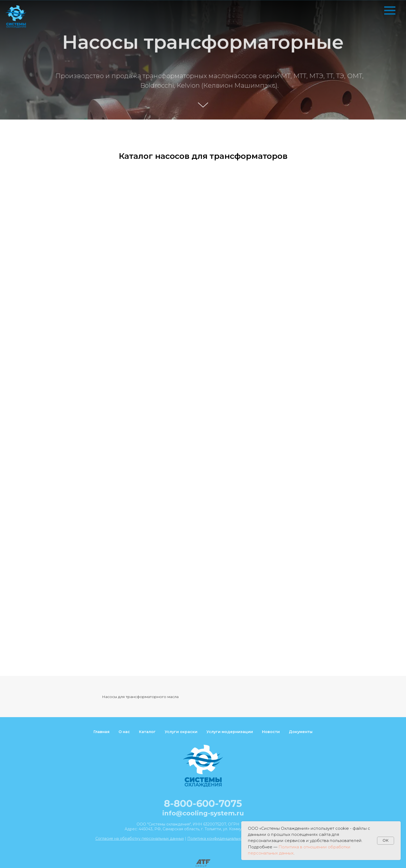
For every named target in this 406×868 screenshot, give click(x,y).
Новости (271, 732)
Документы (301, 732)
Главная (101, 732)
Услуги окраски (181, 732)
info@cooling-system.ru (203, 813)
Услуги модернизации (230, 732)
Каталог (147, 732)
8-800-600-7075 (203, 803)
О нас (124, 732)
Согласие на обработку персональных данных (140, 839)
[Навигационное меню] (390, 11)
